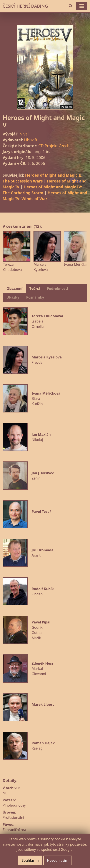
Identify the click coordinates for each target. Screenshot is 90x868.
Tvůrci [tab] (35, 289)
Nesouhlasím (58, 860)
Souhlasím (30, 860)
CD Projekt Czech (54, 146)
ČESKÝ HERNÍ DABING (25, 6)
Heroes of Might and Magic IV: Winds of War (45, 196)
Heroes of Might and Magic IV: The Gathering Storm (42, 190)
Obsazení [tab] (14, 289)
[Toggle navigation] (82, 6)
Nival (24, 134)
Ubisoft (31, 140)
